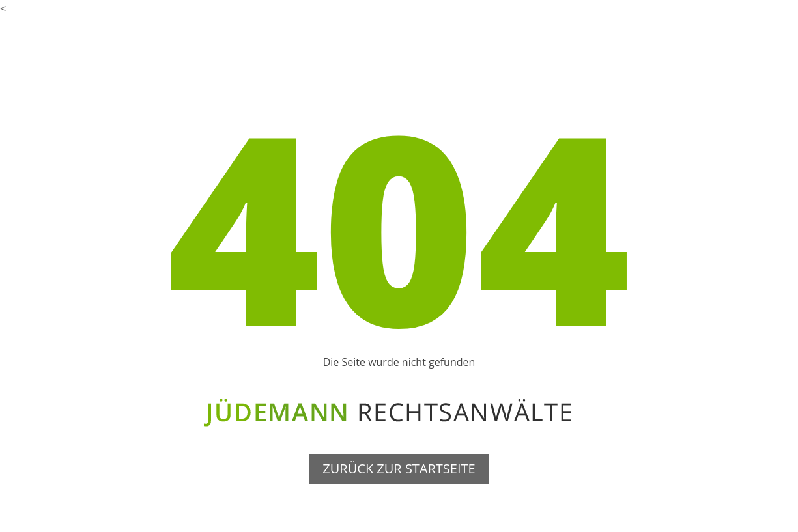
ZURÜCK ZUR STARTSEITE (399, 469)
